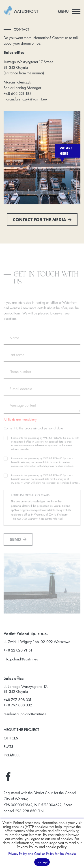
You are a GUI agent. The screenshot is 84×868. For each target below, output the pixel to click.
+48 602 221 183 (18, 94)
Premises (12, 755)
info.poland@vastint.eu (21, 659)
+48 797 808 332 (18, 705)
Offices (11, 738)
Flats (8, 747)
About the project (21, 730)
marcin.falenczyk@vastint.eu (25, 99)
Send (18, 542)
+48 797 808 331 (18, 700)
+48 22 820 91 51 (18, 650)
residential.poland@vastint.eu (26, 714)
